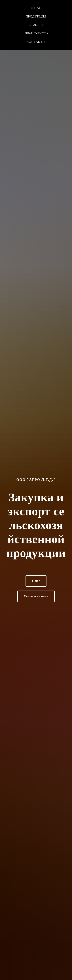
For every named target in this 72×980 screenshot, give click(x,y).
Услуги (36, 25)
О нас (36, 8)
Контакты (36, 42)
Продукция (36, 16)
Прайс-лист (36, 33)
